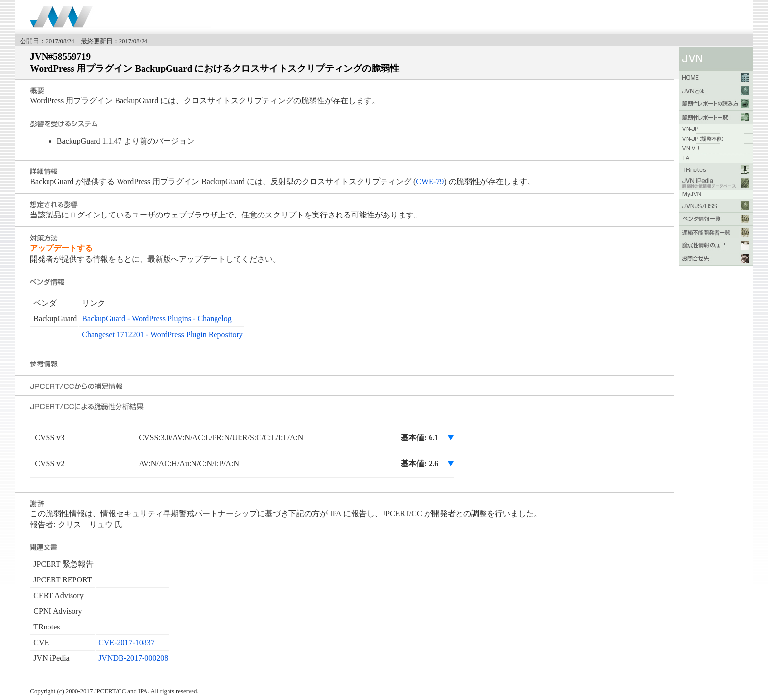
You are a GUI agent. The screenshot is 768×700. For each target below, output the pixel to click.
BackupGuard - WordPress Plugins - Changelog (157, 319)
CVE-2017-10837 (127, 642)
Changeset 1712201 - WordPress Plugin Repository (162, 334)
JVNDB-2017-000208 (133, 658)
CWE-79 (430, 181)
